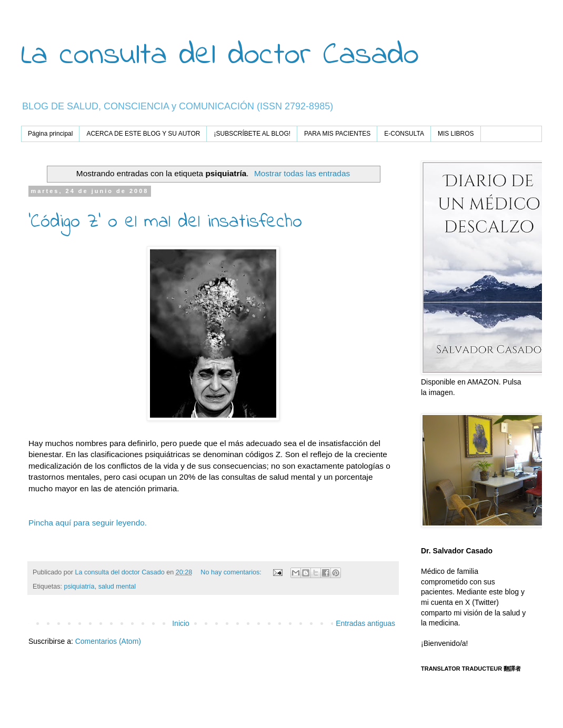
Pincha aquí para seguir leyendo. (88, 523)
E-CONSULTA (404, 134)
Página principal (50, 134)
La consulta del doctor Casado (220, 55)
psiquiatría (79, 587)
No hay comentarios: (232, 572)
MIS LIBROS (456, 134)
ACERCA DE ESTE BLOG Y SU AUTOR (143, 134)
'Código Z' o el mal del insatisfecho (165, 222)
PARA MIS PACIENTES (337, 134)
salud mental (117, 587)
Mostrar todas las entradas (302, 173)
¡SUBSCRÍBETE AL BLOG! (252, 134)
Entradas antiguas (365, 623)
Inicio (181, 623)
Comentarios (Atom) (108, 641)
